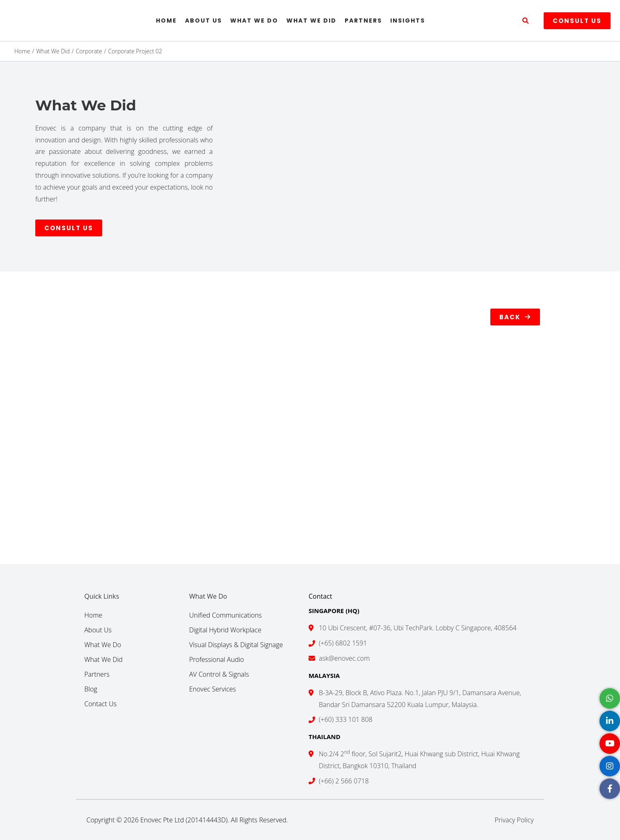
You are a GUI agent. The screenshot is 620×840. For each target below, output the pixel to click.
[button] (526, 21)
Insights (408, 21)
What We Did (311, 21)
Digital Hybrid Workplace (225, 630)
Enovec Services (213, 689)
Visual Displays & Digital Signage (236, 645)
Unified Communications (225, 615)
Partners (363, 21)
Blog (91, 689)
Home (166, 21)
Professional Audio (217, 659)
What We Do (254, 21)
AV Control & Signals (219, 674)
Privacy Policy (514, 820)
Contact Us (101, 704)
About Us (204, 21)
